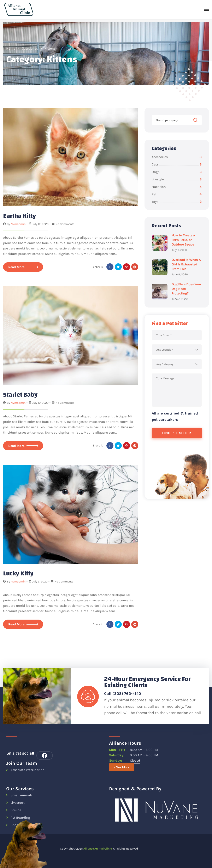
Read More (23, 267)
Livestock (18, 803)
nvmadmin (18, 224)
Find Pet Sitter (177, 433)
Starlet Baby (20, 395)
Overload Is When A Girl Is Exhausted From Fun (186, 264)
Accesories (177, 157)
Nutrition (177, 187)
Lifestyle (177, 179)
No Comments (65, 224)
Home (11, 48)
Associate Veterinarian (28, 770)
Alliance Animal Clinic (98, 849)
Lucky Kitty (18, 573)
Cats (177, 164)
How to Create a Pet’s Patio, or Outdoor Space (183, 240)
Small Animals (22, 795)
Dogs (177, 172)
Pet (177, 194)
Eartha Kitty (19, 216)
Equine (16, 810)
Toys (177, 202)
